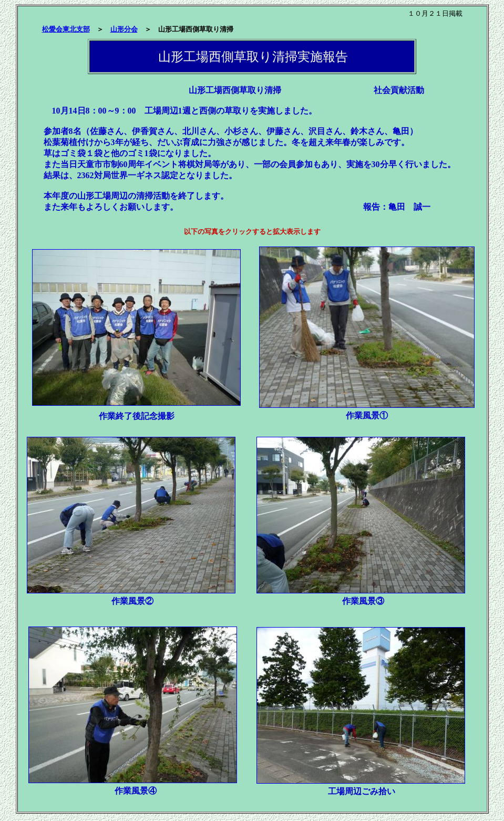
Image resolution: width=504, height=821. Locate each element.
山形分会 (124, 29)
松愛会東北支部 (66, 29)
